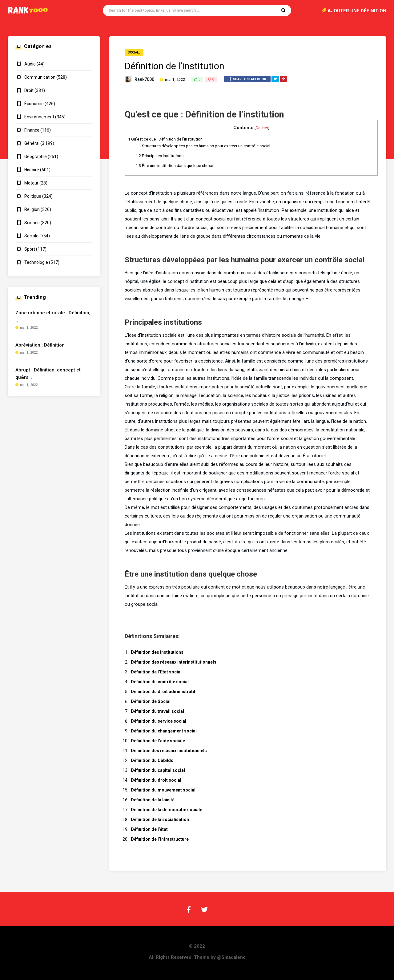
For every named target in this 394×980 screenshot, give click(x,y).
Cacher (262, 128)
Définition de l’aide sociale (158, 741)
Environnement (39, 117)
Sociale (134, 52)
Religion (32, 209)
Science (32, 223)
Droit (29, 90)
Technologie (36, 262)
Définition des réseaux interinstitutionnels (174, 662)
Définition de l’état (149, 829)
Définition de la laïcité (153, 800)
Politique (33, 196)
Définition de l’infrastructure (160, 839)
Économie (34, 104)
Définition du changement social (164, 731)
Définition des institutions (157, 652)
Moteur (31, 183)
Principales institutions (160, 156)
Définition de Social (151, 701)
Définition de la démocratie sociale (167, 810)
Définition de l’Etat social (156, 672)
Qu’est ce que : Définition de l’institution (165, 139)
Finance (32, 130)
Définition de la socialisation (160, 819)
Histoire (32, 170)
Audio (30, 64)
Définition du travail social (157, 711)
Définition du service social (159, 721)
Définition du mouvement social (163, 790)
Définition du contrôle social (160, 682)
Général (32, 143)
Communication (40, 77)
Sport (30, 249)
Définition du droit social (156, 780)
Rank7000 (144, 79)
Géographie (36, 157)
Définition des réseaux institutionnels (169, 751)
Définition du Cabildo (152, 760)
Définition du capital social (158, 770)
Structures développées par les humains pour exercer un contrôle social (203, 146)
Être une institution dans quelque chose (174, 166)
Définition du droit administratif (163, 692)
